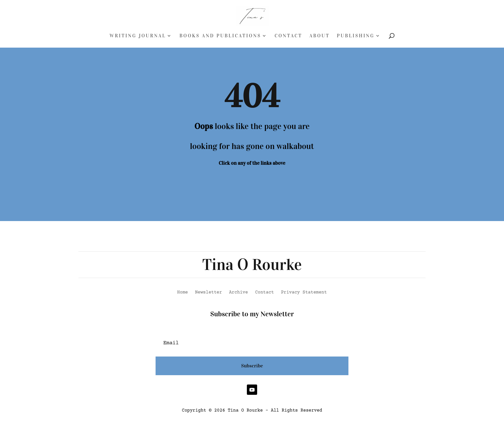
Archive (239, 293)
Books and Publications (220, 36)
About (319, 36)
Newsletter (209, 293)
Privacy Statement (304, 293)
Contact (288, 36)
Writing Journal (138, 36)
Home (183, 293)
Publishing (356, 36)
